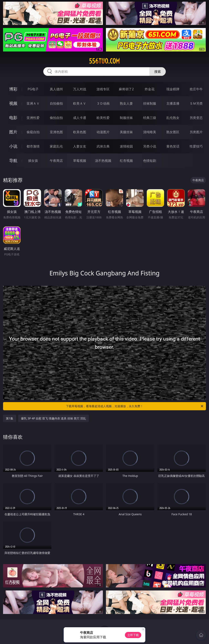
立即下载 (133, 635)
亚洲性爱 (33, 118)
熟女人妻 (126, 103)
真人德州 (56, 89)
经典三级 (150, 118)
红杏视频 (126, 161)
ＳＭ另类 (196, 103)
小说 (13, 146)
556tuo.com (104, 61)
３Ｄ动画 (103, 103)
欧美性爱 (103, 118)
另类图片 (196, 132)
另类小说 (150, 146)
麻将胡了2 (126, 89)
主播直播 (173, 103)
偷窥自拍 (33, 132)
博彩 (13, 89)
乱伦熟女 (173, 118)
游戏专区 (103, 89)
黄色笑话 (173, 146)
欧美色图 (80, 132)
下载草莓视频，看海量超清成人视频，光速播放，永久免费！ (135, 406)
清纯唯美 (150, 132)
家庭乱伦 (56, 146)
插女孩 (33, 161)
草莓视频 (80, 161)
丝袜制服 (150, 103)
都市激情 (33, 146)
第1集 (10, 418)
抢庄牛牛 (196, 89)
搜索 (158, 72)
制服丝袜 (126, 118)
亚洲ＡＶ (33, 103)
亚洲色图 (56, 132)
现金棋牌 (173, 89)
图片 (13, 132)
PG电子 (33, 89)
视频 (13, 103)
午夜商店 (56, 161)
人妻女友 (80, 146)
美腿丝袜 (126, 132)
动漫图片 (103, 132)
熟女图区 (173, 132)
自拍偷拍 (56, 103)
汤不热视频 (103, 161)
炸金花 (150, 89)
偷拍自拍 (56, 118)
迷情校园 (126, 146)
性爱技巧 (196, 146)
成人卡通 (80, 118)
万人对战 (80, 89)
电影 (13, 118)
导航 (13, 160)
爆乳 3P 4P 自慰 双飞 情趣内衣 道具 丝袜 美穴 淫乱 (53, 418)
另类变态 (196, 118)
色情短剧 (150, 161)
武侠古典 (103, 146)
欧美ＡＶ (80, 103)
